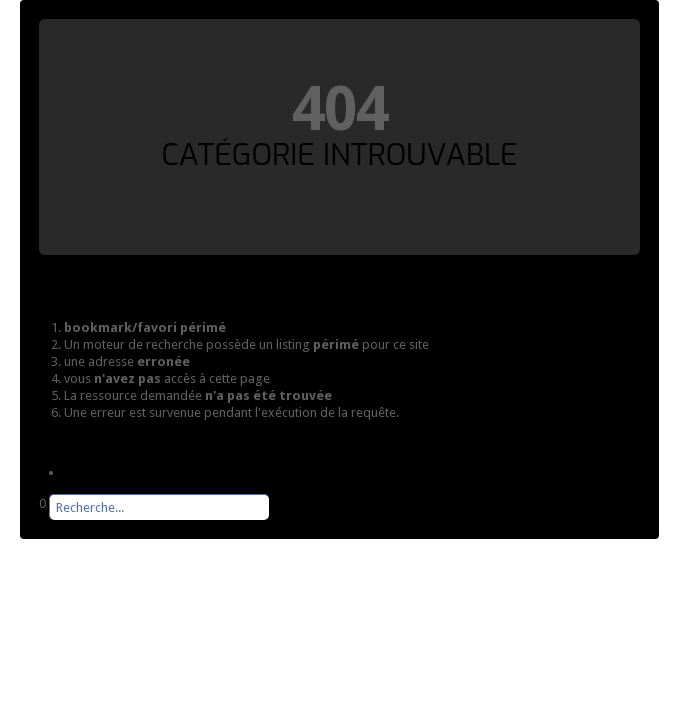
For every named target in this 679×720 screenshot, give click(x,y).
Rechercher (39, 520)
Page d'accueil (105, 472)
